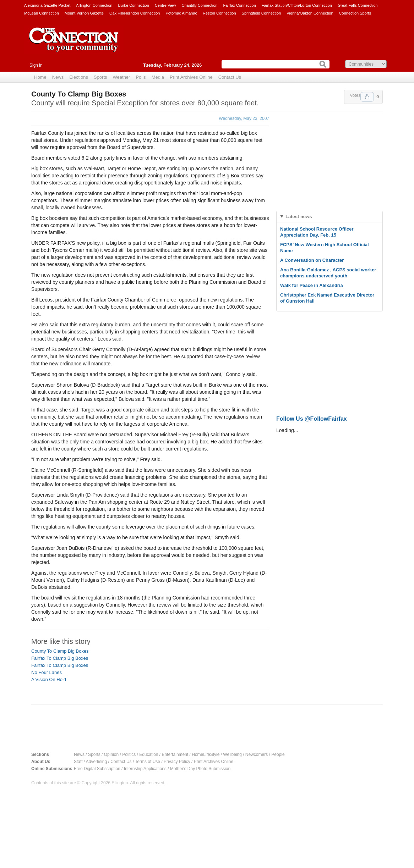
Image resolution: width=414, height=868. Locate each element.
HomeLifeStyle (206, 754)
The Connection (74, 45)
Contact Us (230, 77)
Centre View (165, 5)
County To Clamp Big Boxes (60, 651)
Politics (129, 754)
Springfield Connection (262, 13)
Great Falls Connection (358, 5)
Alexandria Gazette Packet (47, 5)
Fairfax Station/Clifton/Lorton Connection (297, 5)
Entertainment (175, 754)
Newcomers (257, 754)
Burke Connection (133, 5)
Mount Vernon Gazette (84, 13)
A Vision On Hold (49, 679)
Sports (100, 77)
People (278, 754)
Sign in (36, 65)
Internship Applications (145, 769)
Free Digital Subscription (97, 769)
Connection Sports (355, 13)
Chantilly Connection (200, 5)
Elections (79, 77)
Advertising (96, 762)
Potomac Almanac (181, 13)
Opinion (111, 754)
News (58, 77)
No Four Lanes (47, 672)
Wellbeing (232, 754)
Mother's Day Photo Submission (200, 769)
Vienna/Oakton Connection (310, 13)
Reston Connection (219, 13)
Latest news (299, 217)
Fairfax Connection (239, 5)
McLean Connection (42, 13)
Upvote (367, 97)
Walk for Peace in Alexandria (312, 285)
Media (158, 77)
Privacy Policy (177, 762)
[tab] (329, 217)
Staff (78, 762)
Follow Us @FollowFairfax (312, 419)
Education (149, 754)
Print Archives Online (191, 77)
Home (40, 77)
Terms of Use (148, 762)
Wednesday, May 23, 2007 (244, 118)
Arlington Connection (94, 5)
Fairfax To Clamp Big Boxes (60, 658)
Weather (122, 77)
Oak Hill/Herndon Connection (135, 13)
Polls (141, 77)
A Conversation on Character (312, 260)
